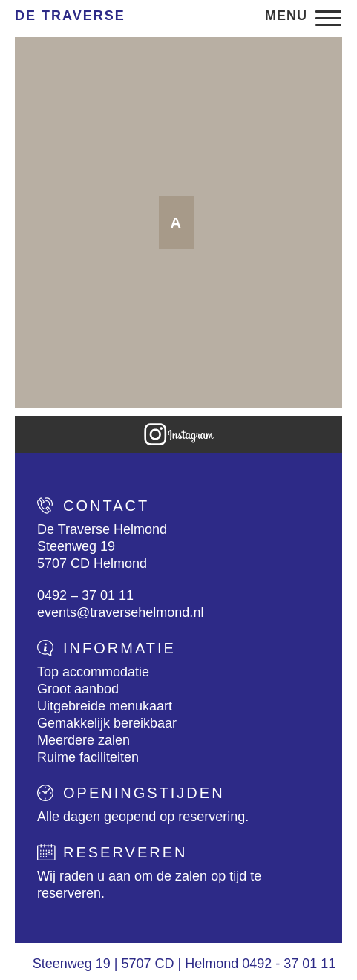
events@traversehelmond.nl (120, 612)
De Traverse (70, 16)
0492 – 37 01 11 (85, 595)
